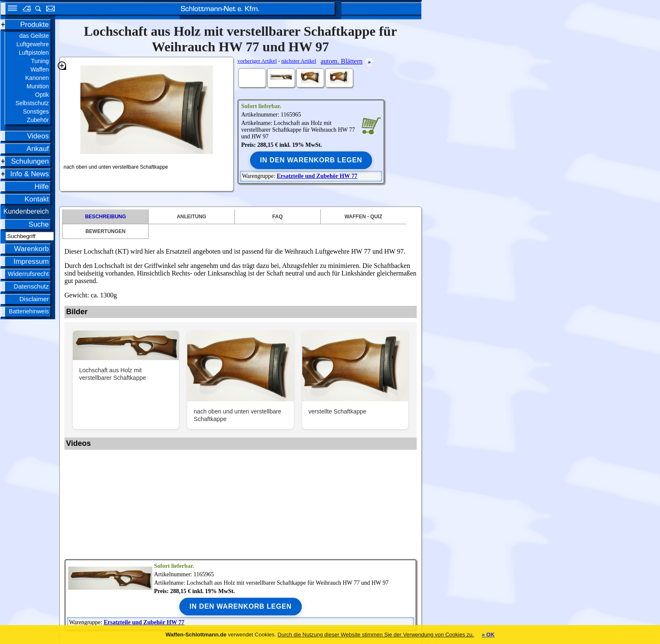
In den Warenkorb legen (311, 160)
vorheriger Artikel (257, 61)
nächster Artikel (299, 61)
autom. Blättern (342, 61)
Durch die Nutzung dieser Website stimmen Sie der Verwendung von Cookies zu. (376, 635)
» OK (488, 635)
